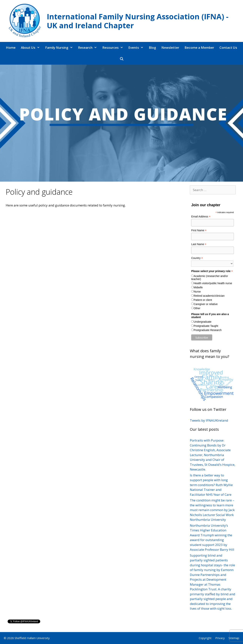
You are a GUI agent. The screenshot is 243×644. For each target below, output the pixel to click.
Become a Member (199, 47)
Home (11, 47)
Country (197, 258)
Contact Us (228, 47)
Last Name (199, 244)
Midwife (198, 287)
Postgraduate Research (208, 330)
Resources (114, 48)
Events (137, 48)
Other (197, 308)
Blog (152, 47)
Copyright (205, 638)
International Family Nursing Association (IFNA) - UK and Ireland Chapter (138, 21)
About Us (32, 48)
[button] (39, 48)
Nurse (197, 292)
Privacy (220, 638)
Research (89, 48)
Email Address (201, 217)
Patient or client (203, 300)
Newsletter (170, 47)
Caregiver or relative (206, 304)
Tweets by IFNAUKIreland (209, 420)
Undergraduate (202, 322)
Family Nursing (60, 48)
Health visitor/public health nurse (213, 283)
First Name (199, 230)
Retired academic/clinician (209, 296)
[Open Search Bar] (121, 59)
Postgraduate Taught (206, 326)
